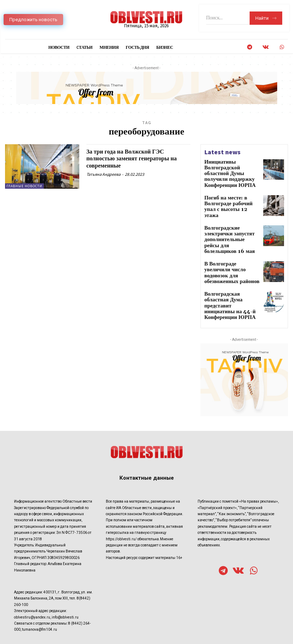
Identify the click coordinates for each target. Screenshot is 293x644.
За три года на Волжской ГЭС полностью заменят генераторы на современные (137, 159)
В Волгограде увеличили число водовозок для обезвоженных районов (228, 246)
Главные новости (24, 186)
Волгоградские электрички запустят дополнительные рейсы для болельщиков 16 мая (231, 222)
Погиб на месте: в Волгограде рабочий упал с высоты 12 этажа (231, 193)
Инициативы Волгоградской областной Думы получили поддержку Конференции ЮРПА (231, 170)
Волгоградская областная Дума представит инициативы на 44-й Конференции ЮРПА (229, 275)
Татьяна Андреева (103, 174)
